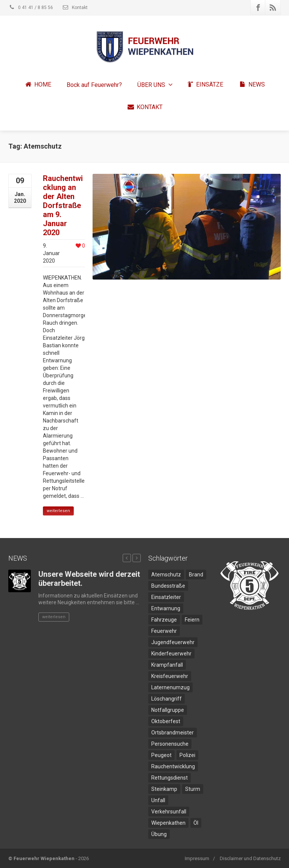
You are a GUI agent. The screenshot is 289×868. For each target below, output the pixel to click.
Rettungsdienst (170, 778)
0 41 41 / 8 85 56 (31, 8)
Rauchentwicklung (173, 766)
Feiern (192, 620)
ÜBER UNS (155, 85)
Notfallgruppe (168, 710)
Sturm (193, 789)
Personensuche (170, 744)
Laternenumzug (170, 687)
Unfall (158, 800)
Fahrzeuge (164, 620)
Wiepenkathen (168, 823)
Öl (196, 823)
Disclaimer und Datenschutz (250, 858)
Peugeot (161, 755)
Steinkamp (164, 789)
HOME (38, 85)
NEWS (252, 85)
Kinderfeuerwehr (171, 654)
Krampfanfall (167, 665)
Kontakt (75, 8)
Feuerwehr (164, 631)
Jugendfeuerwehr (173, 642)
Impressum (197, 858)
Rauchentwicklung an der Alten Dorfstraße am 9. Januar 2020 (63, 205)
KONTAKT (145, 107)
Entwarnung (166, 608)
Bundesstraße (168, 586)
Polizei (187, 755)
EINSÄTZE (205, 85)
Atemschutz (166, 575)
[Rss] (273, 8)
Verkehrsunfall (169, 812)
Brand (196, 575)
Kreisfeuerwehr (170, 676)
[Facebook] (258, 8)
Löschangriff (167, 699)
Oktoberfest (166, 721)
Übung (159, 834)
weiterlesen (58, 511)
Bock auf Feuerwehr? (94, 85)
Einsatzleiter (166, 597)
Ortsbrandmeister (173, 733)
